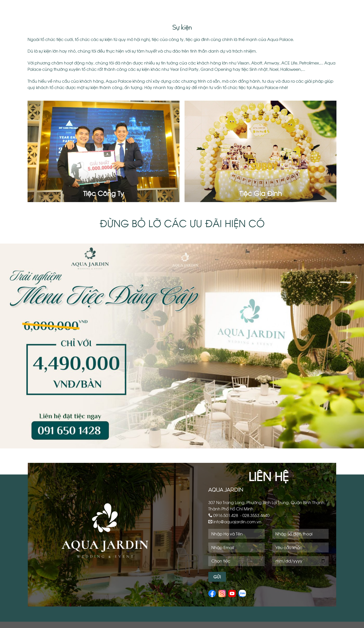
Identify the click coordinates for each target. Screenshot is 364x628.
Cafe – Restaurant (287, 8)
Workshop (251, 8)
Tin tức (320, 8)
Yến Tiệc (200, 7)
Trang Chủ (120, 8)
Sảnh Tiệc (173, 8)
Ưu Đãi (339, 8)
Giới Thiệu (147, 8)
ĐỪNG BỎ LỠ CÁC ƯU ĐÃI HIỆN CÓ (182, 223)
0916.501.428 (226, 515)
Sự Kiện (225, 7)
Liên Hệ (338, 23)
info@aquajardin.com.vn (237, 521)
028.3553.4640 (256, 515)
